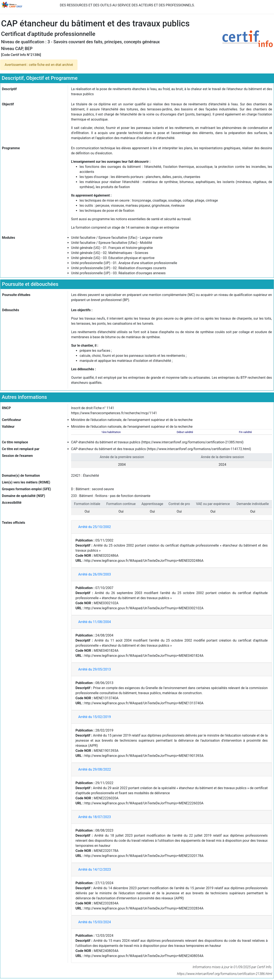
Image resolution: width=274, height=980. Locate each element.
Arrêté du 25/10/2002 (95, 527)
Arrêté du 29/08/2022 (95, 769)
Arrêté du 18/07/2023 (95, 817)
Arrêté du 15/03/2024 (95, 922)
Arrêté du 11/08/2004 (95, 622)
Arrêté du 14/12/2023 (95, 869)
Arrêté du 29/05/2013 (95, 669)
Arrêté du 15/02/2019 (95, 717)
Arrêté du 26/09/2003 (95, 574)
